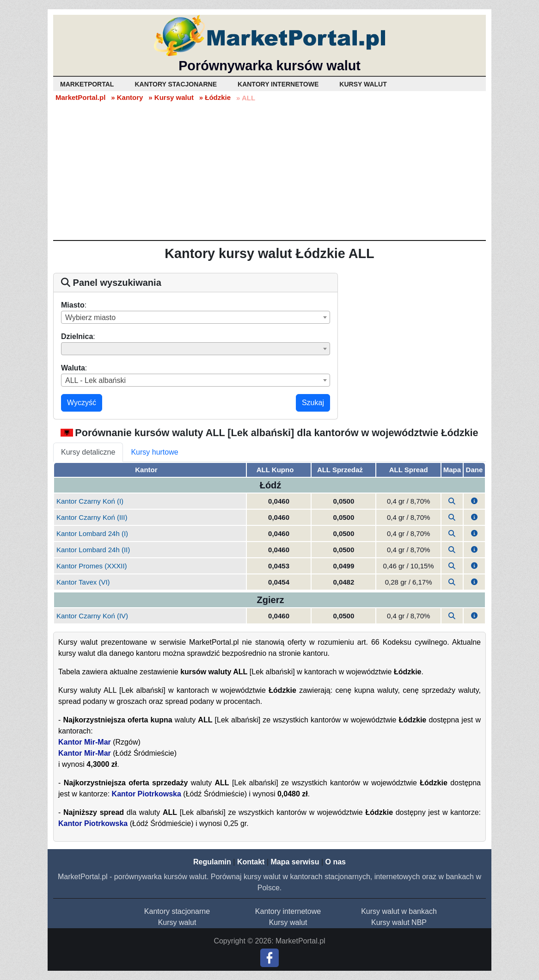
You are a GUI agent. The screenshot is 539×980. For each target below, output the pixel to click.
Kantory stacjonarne (177, 911)
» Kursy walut (171, 97)
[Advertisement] (269, 171)
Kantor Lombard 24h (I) (92, 533)
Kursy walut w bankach (399, 911)
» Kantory (127, 97)
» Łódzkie (215, 97)
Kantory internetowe (288, 911)
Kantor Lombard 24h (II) (93, 550)
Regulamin (212, 862)
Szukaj (313, 403)
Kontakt (251, 862)
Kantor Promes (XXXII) (92, 566)
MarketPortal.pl (80, 97)
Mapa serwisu (295, 862)
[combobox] (196, 317)
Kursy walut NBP (399, 922)
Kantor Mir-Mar (85, 742)
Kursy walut (177, 922)
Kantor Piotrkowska (147, 794)
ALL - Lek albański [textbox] (95, 380)
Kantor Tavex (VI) (83, 582)
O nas (335, 862)
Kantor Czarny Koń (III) (92, 517)
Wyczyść (82, 403)
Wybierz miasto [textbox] (90, 317)
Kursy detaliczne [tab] (88, 452)
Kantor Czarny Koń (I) (90, 501)
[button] (474, 501)
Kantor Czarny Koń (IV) (92, 616)
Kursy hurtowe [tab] (154, 452)
